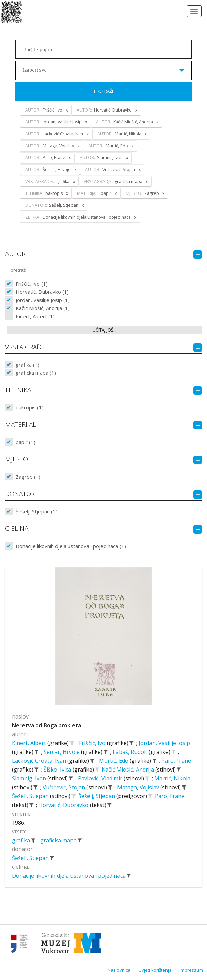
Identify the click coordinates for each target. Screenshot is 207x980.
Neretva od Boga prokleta (46, 725)
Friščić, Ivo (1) (32, 284)
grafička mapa (59, 840)
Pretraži (103, 91)
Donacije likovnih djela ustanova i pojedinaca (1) (71, 546)
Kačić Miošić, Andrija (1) (43, 308)
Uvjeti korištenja (155, 970)
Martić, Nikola (172, 778)
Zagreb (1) (28, 477)
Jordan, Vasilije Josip (164, 743)
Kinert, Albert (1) (35, 316)
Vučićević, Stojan (65, 787)
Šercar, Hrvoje (62, 752)
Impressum (191, 970)
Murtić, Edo (114, 761)
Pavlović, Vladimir (101, 778)
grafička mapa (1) (36, 373)
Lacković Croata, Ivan (40, 761)
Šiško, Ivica (58, 770)
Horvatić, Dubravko (64, 805)
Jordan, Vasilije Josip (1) (43, 300)
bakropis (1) (30, 407)
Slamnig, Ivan (30, 778)
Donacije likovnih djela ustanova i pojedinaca (69, 876)
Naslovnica (119, 970)
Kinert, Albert (30, 743)
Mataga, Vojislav (139, 787)
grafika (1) (28, 365)
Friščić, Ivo (93, 743)
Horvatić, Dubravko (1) (42, 292)
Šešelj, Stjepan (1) (37, 511)
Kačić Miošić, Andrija (129, 770)
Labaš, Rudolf (131, 752)
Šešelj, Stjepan (31, 796)
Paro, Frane (176, 761)
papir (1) (26, 442)
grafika (22, 840)
